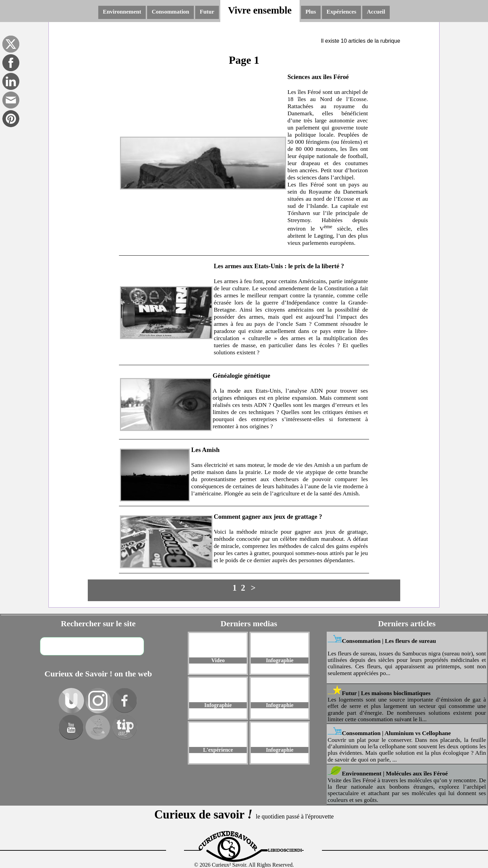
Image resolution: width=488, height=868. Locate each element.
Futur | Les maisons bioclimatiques (386, 693)
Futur (207, 12)
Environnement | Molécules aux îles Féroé (395, 773)
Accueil (376, 12)
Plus (311, 12)
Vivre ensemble (260, 10)
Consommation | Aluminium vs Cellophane (396, 733)
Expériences (342, 12)
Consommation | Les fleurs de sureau (389, 641)
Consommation (171, 12)
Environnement (122, 12)
